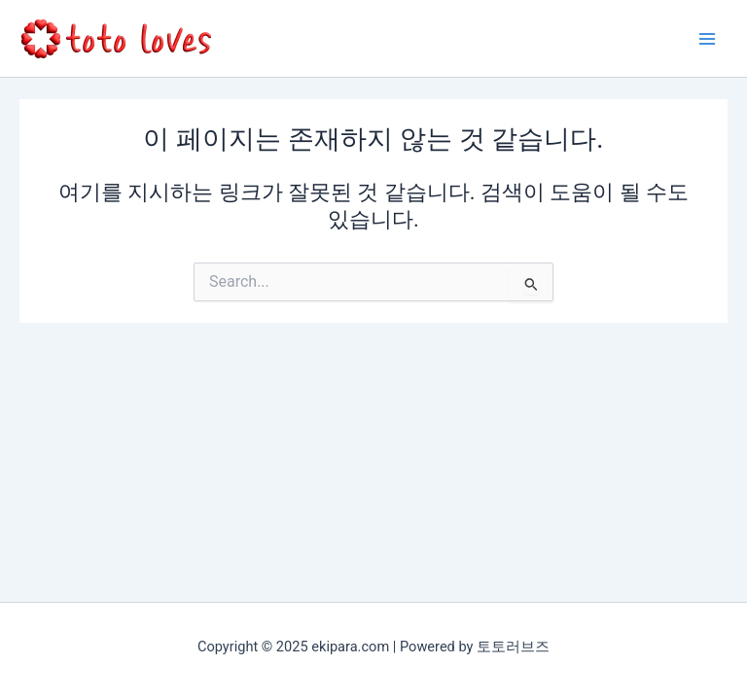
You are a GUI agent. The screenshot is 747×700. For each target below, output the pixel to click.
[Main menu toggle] (707, 39)
